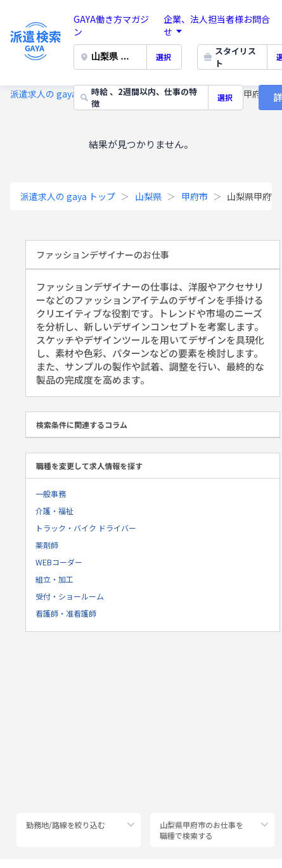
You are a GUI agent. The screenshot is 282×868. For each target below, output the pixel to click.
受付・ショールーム (70, 596)
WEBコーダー (59, 562)
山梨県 (148, 196)
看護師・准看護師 (66, 613)
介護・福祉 (54, 511)
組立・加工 (54, 579)
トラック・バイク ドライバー (86, 528)
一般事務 (51, 494)
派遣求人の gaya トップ (58, 94)
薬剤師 (47, 545)
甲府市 (195, 196)
